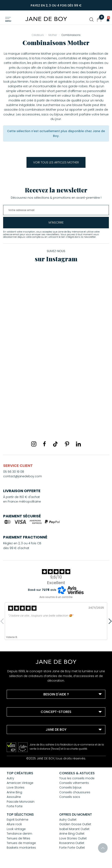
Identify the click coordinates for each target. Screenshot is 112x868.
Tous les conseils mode (77, 778)
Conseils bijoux (70, 787)
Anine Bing (14, 792)
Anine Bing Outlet (72, 834)
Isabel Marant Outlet (74, 829)
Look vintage (16, 829)
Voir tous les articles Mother (56, 162)
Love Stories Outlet (73, 838)
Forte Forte (15, 806)
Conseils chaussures (75, 792)
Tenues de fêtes (18, 838)
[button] (107, 20)
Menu (8, 21)
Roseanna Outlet (72, 843)
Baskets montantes (21, 848)
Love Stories (16, 787)
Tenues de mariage (21, 843)
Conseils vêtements (74, 783)
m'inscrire (56, 222)
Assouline (14, 797)
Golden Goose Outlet (75, 824)
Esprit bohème (18, 820)
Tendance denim (19, 834)
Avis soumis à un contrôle (56, 597)
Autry (10, 778)
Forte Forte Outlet (72, 848)
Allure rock (14, 824)
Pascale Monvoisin (21, 802)
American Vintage (20, 783)
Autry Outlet (68, 820)
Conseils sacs (70, 797)
